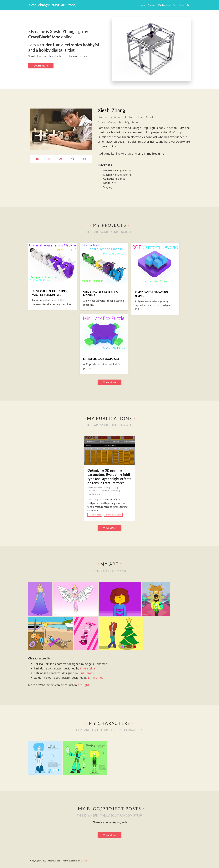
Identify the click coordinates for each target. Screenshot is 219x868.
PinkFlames (86, 673)
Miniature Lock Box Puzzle (101, 359)
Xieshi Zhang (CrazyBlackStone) (52, 5)
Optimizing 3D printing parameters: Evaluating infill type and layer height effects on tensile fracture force (109, 477)
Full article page (95, 515)
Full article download (113, 515)
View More (109, 382)
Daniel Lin (92, 487)
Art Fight (83, 685)
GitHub (84, 861)
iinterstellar (88, 668)
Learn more (41, 66)
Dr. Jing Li (116, 487)
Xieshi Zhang (104, 487)
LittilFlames (96, 678)
